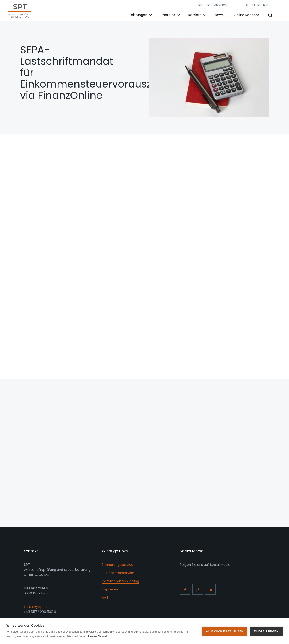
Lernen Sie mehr (98, 636)
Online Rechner (246, 15)
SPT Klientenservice (256, 5)
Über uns (168, 15)
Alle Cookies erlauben (225, 631)
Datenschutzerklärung (120, 581)
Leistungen (138, 15)
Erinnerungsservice (214, 5)
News (219, 15)
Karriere (195, 15)
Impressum (111, 589)
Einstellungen (266, 631)
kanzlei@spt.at (36, 607)
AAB (105, 598)
